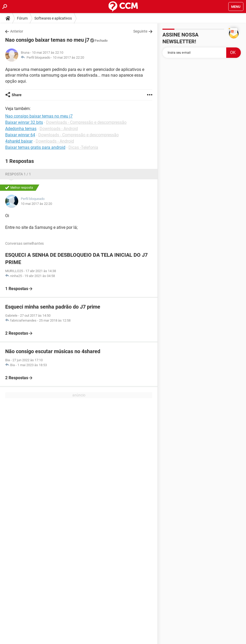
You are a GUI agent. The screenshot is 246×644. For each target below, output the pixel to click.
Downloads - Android (59, 129)
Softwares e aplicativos (53, 18)
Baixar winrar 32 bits (24, 122)
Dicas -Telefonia (83, 147)
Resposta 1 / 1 (18, 174)
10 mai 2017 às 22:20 (68, 57)
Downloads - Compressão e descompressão (86, 122)
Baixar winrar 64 (20, 135)
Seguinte (140, 31)
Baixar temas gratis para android (35, 147)
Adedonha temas (21, 129)
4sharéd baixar (19, 141)
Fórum (22, 18)
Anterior (17, 31)
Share (17, 95)
